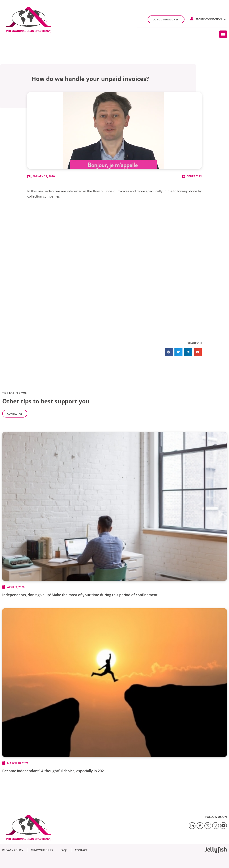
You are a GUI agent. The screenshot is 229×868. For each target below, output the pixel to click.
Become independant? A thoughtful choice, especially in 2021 (54, 771)
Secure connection (211, 19)
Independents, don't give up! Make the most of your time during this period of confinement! (80, 595)
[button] (223, 34)
